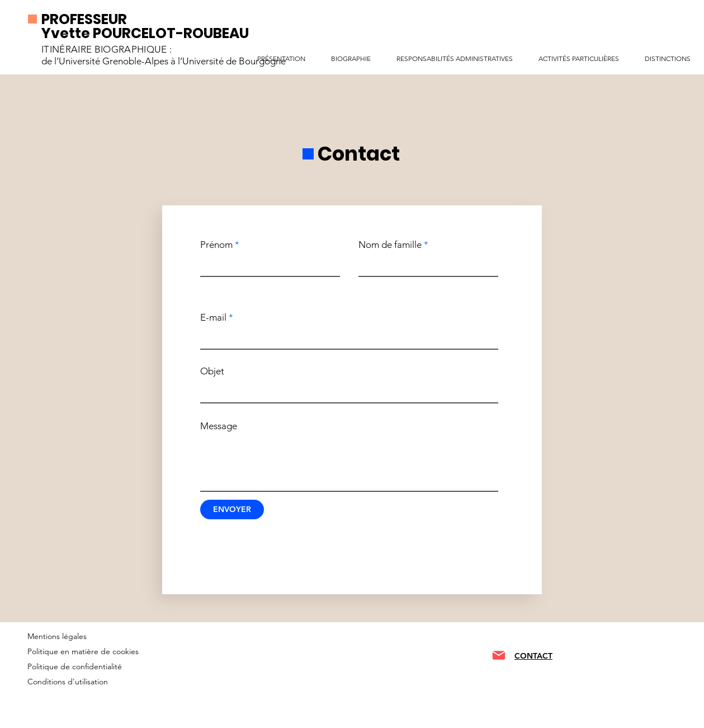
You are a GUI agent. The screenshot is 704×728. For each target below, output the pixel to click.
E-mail (213, 318)
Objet (212, 371)
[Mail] (499, 655)
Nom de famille (390, 245)
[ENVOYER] (232, 509)
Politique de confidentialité (75, 666)
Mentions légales (57, 636)
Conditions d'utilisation (68, 682)
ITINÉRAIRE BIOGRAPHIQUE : (107, 49)
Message (219, 426)
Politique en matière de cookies (84, 651)
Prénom (216, 245)
